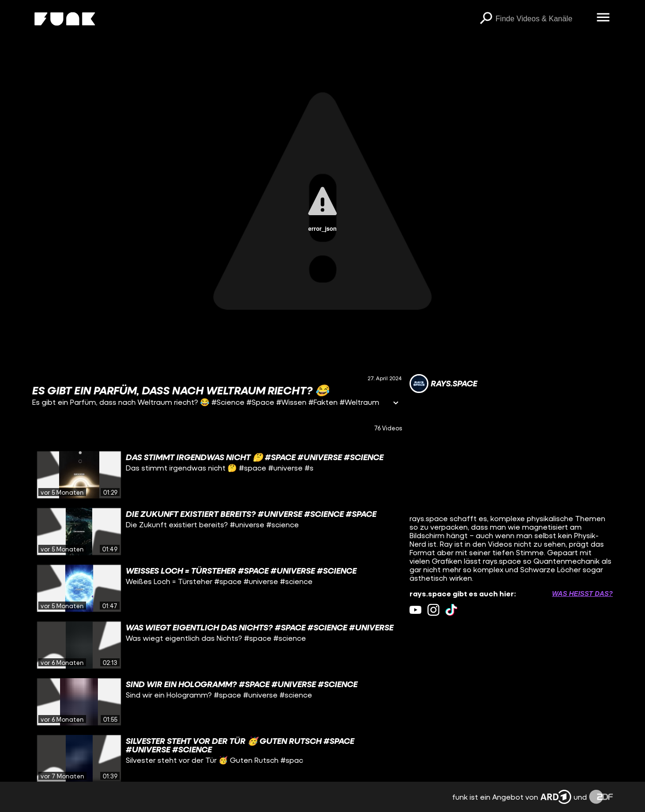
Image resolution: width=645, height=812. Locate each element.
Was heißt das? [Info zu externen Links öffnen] (582, 594)
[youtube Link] (415, 610)
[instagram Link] (433, 610)
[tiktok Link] (451, 610)
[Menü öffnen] (603, 18)
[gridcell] (217, 475)
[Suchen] (486, 19)
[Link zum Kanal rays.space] (443, 384)
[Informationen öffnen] (396, 404)
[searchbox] (543, 19)
